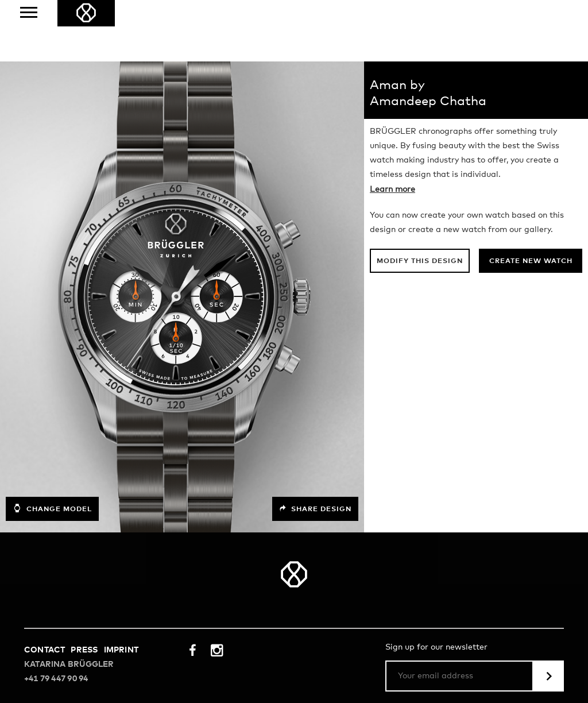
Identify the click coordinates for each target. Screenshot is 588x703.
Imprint (121, 650)
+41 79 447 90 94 (56, 679)
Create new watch (531, 261)
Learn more (392, 190)
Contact (45, 650)
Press (84, 650)
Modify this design (420, 261)
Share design (315, 509)
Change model (52, 508)
